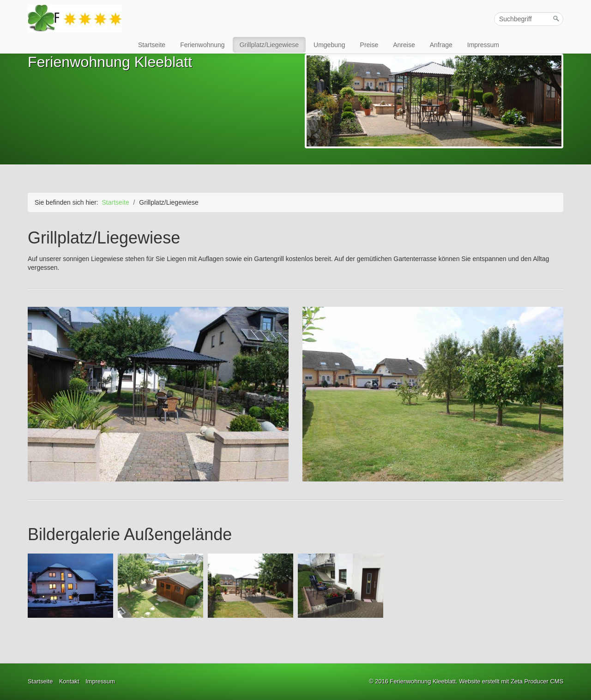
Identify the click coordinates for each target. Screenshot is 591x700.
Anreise (404, 45)
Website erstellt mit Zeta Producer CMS (511, 681)
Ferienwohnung (202, 45)
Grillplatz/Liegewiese (269, 45)
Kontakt (69, 681)
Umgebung (329, 45)
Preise (369, 45)
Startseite (152, 45)
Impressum (483, 45)
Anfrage (441, 45)
